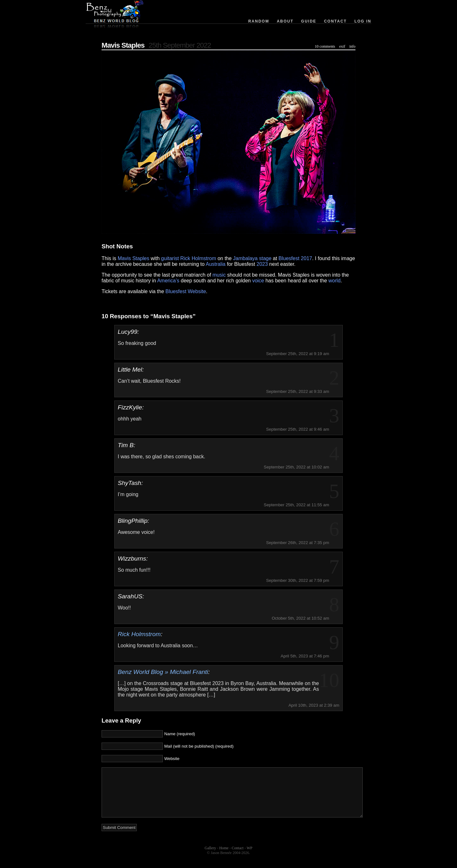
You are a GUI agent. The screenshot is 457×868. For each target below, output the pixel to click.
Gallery (210, 858)
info (352, 46)
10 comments (325, 46)
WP (249, 858)
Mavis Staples (123, 45)
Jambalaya (245, 258)
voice (258, 281)
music (219, 275)
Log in (363, 21)
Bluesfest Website (186, 291)
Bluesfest (289, 258)
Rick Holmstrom (198, 258)
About (285, 21)
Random (259, 21)
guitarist (170, 258)
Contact (335, 21)
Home (224, 858)
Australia (215, 264)
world (334, 281)
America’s (168, 281)
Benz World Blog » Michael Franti (163, 672)
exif (342, 46)
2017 (307, 258)
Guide (309, 21)
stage (265, 258)
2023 (262, 264)
